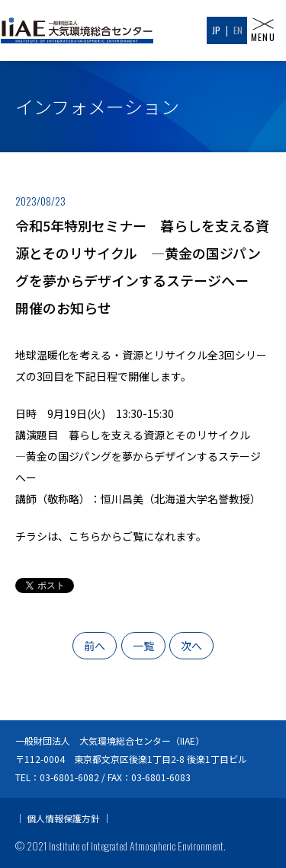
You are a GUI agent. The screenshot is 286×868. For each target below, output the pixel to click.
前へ (95, 646)
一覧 (143, 646)
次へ (191, 646)
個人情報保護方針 (63, 818)
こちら (85, 536)
